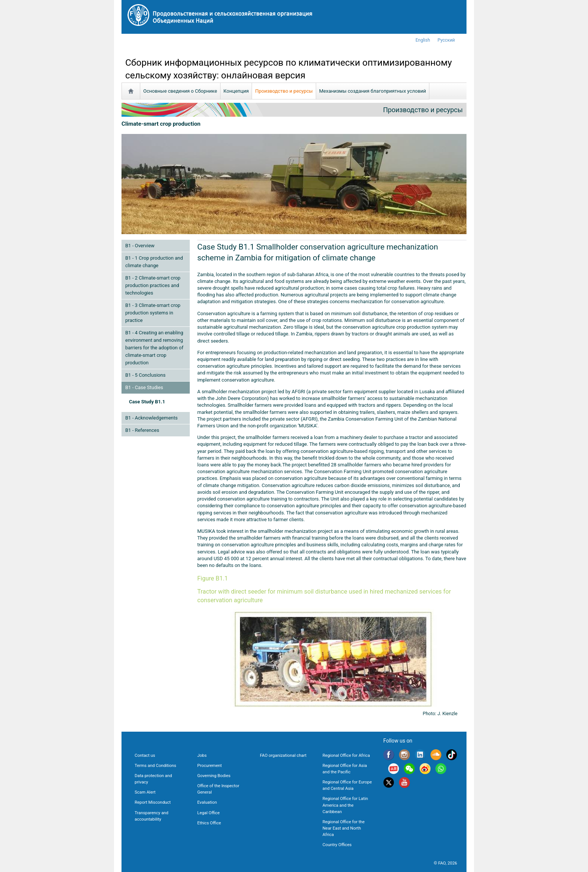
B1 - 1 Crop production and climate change (154, 262)
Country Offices (337, 845)
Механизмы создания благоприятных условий (373, 91)
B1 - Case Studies (144, 387)
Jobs (202, 755)
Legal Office (208, 813)
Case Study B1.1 (147, 402)
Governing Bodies (214, 776)
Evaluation (207, 802)
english (423, 40)
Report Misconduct (153, 802)
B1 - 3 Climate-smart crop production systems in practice (153, 313)
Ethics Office (209, 823)
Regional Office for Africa (346, 755)
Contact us (145, 755)
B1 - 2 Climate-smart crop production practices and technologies (153, 285)
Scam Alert (145, 792)
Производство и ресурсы (284, 91)
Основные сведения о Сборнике (180, 91)
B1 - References (142, 430)
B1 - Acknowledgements (151, 418)
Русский (446, 40)
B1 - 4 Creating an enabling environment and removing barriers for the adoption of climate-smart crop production (154, 348)
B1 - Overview (140, 246)
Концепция (236, 91)
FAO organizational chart (283, 755)
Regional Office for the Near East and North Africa (343, 828)
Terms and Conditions (155, 765)
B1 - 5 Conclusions (145, 375)
